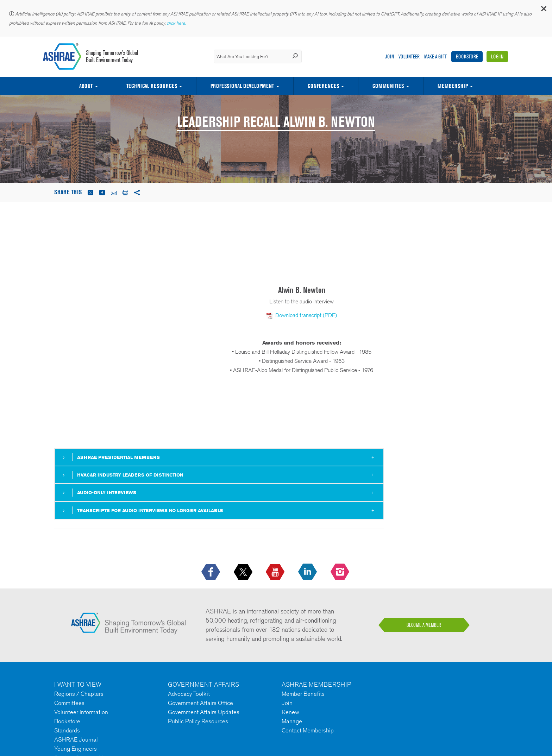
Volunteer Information (81, 712)
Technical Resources (152, 86)
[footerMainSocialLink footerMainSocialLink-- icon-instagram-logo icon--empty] (341, 572)
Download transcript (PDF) (306, 315)
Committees (69, 703)
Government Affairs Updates (204, 712)
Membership (453, 86)
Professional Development (242, 86)
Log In (497, 56)
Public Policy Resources (198, 721)
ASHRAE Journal (76, 739)
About (86, 86)
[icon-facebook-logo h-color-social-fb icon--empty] (211, 572)
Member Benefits (303, 694)
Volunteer (409, 56)
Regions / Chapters (79, 694)
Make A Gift (435, 56)
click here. (177, 23)
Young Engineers (76, 749)
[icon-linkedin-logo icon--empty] (308, 572)
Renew (290, 712)
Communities (388, 86)
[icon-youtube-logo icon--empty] (276, 572)
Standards (67, 730)
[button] (543, 10)
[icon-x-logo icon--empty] (244, 572)
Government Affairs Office (200, 703)
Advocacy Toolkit (189, 694)
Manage (292, 721)
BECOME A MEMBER (424, 625)
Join (389, 56)
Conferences (323, 86)
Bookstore (467, 56)
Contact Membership (308, 730)
